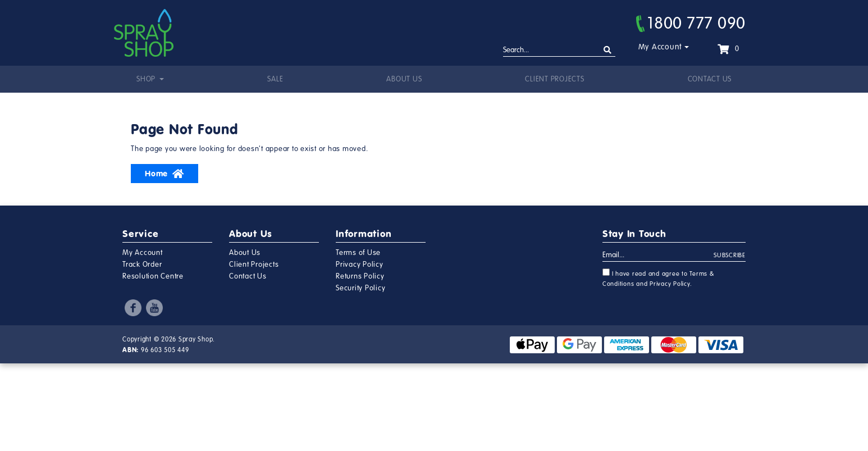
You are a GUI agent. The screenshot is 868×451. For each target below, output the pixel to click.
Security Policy (360, 288)
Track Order (142, 265)
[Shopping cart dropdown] (728, 49)
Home (165, 174)
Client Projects (554, 79)
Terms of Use (358, 253)
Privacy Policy (360, 265)
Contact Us (710, 79)
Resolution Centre (153, 276)
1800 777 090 (691, 23)
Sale (275, 79)
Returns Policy (360, 276)
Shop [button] (147, 79)
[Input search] (559, 51)
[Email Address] (658, 256)
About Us (404, 79)
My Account (661, 47)
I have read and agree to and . (659, 278)
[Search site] (608, 50)
